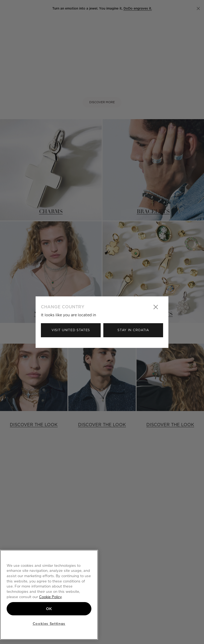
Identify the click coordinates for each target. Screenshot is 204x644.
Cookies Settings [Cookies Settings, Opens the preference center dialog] (49, 624)
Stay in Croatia (133, 330)
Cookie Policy (50, 597)
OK (49, 609)
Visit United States (71, 330)
